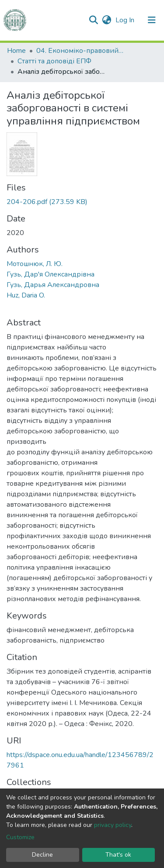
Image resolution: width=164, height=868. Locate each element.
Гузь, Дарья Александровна (53, 285)
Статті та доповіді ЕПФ (54, 61)
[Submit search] (93, 20)
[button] (106, 20)
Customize (20, 837)
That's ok (118, 855)
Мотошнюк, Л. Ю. (35, 264)
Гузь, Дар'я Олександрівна (51, 274)
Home (16, 51)
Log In (126, 20)
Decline (42, 855)
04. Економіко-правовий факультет (80, 51)
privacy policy (113, 825)
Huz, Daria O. (26, 295)
